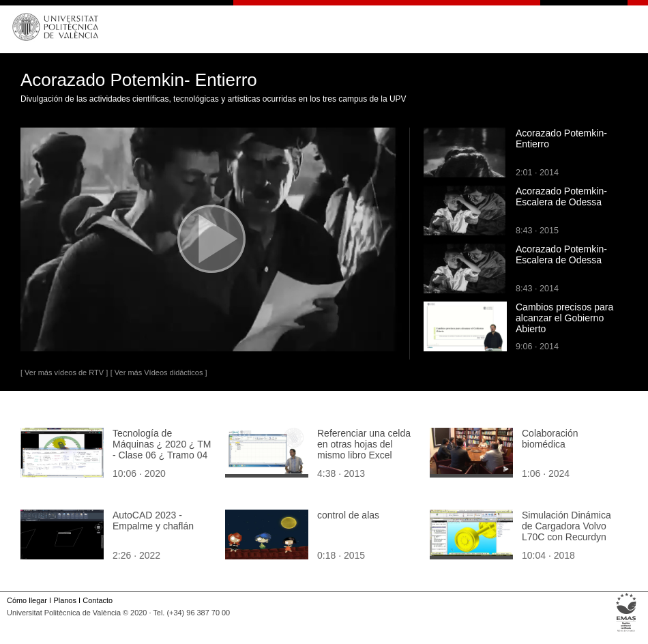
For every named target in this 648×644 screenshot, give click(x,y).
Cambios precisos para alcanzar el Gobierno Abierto (564, 318)
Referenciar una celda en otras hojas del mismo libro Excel (364, 444)
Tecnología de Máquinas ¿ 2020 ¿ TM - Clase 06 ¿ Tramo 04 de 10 (162, 450)
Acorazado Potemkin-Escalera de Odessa (561, 196)
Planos (64, 600)
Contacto (98, 600)
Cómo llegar (27, 600)
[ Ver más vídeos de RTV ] (64, 372)
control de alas (348, 515)
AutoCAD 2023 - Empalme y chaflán (153, 521)
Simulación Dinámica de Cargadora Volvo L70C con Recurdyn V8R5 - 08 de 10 (566, 531)
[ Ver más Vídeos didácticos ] (159, 372)
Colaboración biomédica (550, 439)
